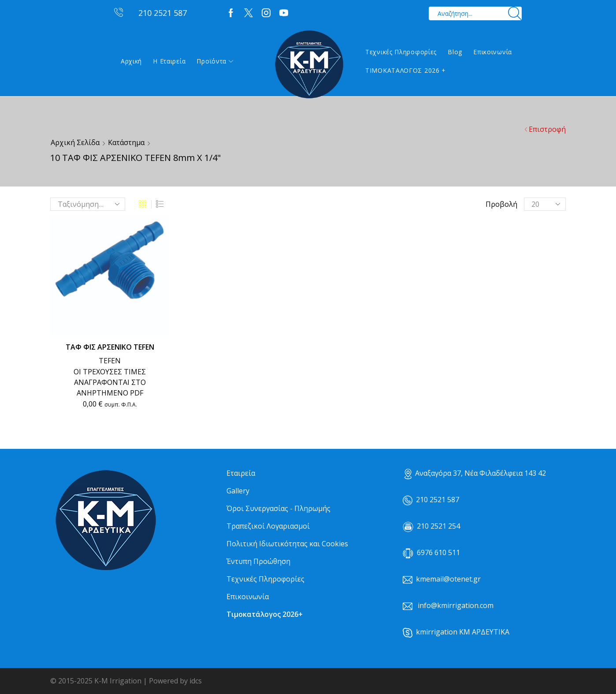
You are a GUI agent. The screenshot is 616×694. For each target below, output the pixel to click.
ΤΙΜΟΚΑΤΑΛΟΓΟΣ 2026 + (406, 70)
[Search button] (515, 13)
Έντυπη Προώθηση (258, 561)
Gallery (238, 491)
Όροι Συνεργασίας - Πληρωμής (278, 508)
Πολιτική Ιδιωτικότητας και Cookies (287, 544)
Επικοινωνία (493, 52)
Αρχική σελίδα (75, 142)
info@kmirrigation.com (456, 605)
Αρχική (131, 61)
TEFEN (110, 361)
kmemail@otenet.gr (448, 579)
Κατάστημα (126, 142)
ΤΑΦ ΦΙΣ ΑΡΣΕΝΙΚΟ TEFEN (110, 347)
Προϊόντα (215, 61)
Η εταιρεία (169, 61)
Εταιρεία (241, 473)
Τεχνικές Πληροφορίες (401, 52)
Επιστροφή (547, 129)
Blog (455, 52)
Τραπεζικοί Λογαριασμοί (268, 526)
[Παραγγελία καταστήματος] (88, 204)
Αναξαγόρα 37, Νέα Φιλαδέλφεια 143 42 (475, 473)
